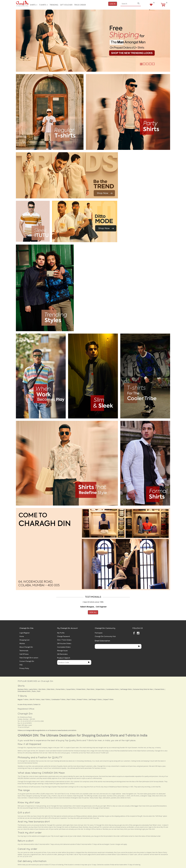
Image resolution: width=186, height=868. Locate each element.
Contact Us (37, 704)
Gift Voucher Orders (64, 643)
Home (22, 636)
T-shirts (43, 5)
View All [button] (93, 612)
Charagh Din (25, 714)
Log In (113, 4)
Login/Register (25, 633)
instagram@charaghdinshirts (36, 730)
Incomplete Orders (64, 647)
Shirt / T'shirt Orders (64, 640)
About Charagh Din (26, 647)
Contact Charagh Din (27, 661)
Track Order (80, 5)
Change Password (63, 636)
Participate (99, 633)
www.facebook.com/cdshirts (67, 730)
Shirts (34, 5)
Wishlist (22, 643)
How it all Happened (29, 744)
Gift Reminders (62, 654)
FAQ (21, 665)
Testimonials (24, 651)
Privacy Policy (24, 668)
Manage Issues (62, 651)
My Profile (61, 633)
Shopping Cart (24, 640)
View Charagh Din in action (29, 658)
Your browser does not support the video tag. (138, 161)
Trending (54, 5)
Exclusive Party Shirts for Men (143, 689)
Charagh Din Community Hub (105, 636)
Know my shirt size (29, 802)
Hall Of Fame (24, 654)
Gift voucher (66, 5)
